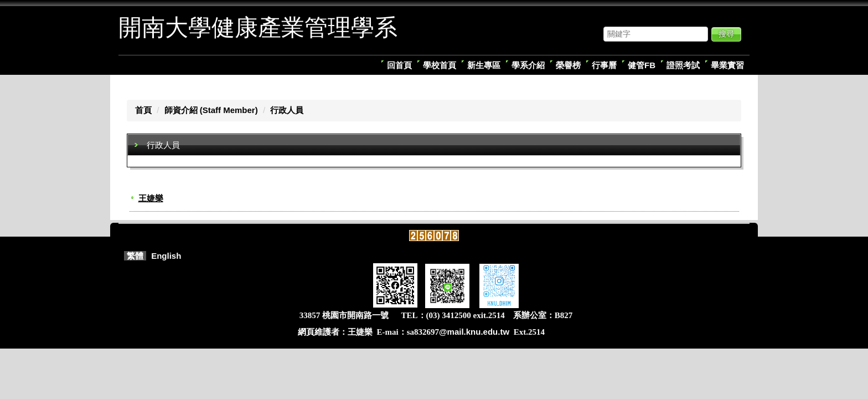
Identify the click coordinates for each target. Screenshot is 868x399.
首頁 (143, 110)
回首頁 (399, 65)
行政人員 (287, 110)
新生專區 (484, 65)
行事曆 (604, 65)
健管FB (642, 65)
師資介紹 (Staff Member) (211, 110)
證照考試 (683, 65)
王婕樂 (151, 198)
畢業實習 (727, 65)
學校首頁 (440, 65)
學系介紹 (528, 65)
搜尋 (726, 34)
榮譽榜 (568, 65)
